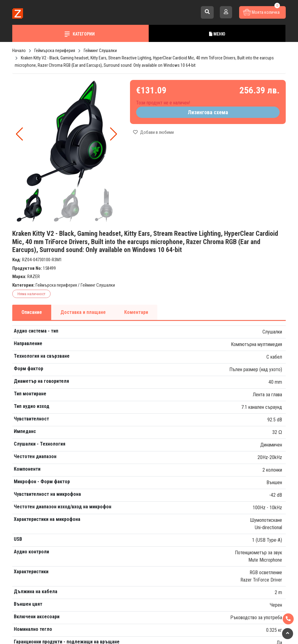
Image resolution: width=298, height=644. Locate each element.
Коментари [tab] (136, 312)
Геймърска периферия (56, 285)
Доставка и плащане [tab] (83, 312)
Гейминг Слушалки (98, 285)
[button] (114, 134)
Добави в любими (153, 132)
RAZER (34, 277)
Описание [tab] (32, 312)
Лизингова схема (208, 112)
